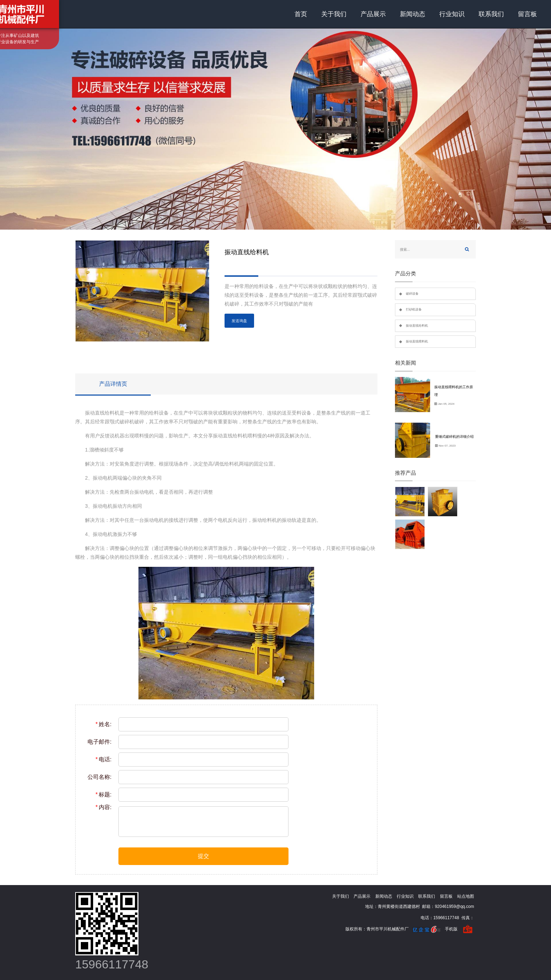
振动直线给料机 (417, 326)
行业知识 (452, 14)
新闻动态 (413, 14)
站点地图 (466, 896)
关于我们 (334, 14)
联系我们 (491, 14)
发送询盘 (239, 321)
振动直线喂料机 (417, 341)
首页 (301, 14)
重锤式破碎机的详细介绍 (454, 437)
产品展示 (373, 14)
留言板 (527, 14)
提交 (203, 856)
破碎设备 (412, 294)
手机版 (451, 929)
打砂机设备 (414, 309)
